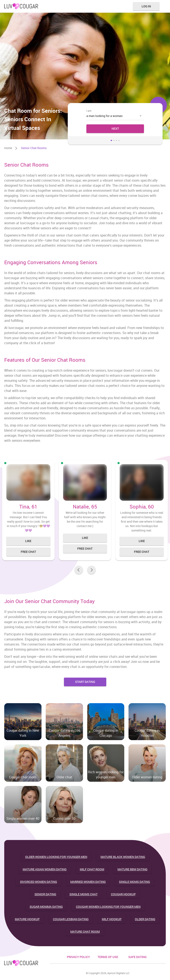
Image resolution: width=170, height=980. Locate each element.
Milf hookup (112, 919)
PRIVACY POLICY (78, 957)
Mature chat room (85, 932)
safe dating (137, 957)
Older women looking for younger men (56, 857)
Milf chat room (92, 869)
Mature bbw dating (132, 869)
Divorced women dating (39, 882)
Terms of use (108, 957)
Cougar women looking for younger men (108, 907)
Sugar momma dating (46, 907)
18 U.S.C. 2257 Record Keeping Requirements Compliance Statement (108, 969)
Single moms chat (84, 894)
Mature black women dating (123, 857)
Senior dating (45, 894)
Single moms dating (134, 882)
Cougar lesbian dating (71, 919)
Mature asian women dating (45, 869)
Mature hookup (27, 919)
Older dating (145, 919)
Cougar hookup (123, 894)
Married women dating (88, 882)
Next (115, 128)
